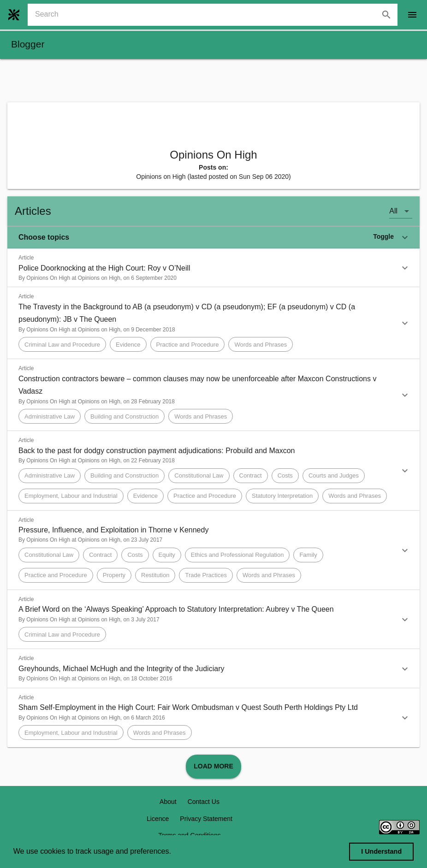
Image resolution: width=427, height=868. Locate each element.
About (168, 802)
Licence (158, 819)
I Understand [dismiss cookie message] (381, 851)
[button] (213, 237)
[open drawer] (412, 15)
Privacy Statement (206, 819)
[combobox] (216, 15)
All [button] (393, 211)
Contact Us (204, 802)
